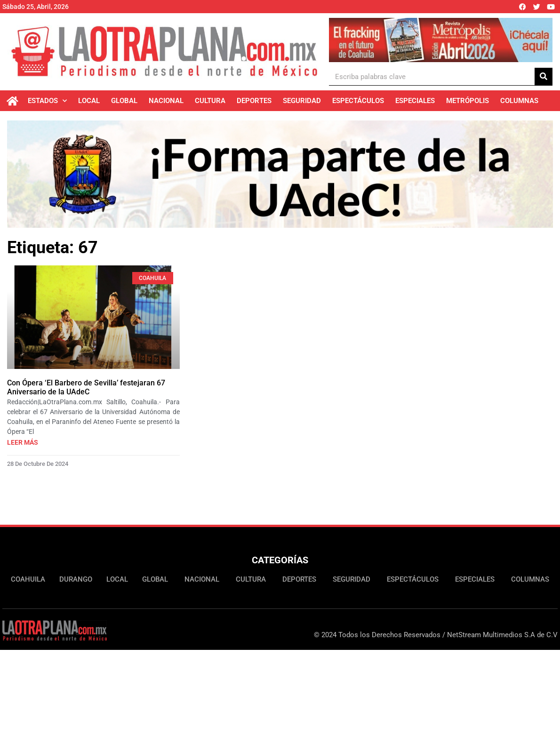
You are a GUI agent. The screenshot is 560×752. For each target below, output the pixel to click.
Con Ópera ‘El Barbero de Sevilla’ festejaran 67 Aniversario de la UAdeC (86, 387)
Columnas (519, 101)
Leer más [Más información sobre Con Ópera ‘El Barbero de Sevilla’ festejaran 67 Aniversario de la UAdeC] (23, 442)
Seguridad (302, 101)
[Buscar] (544, 76)
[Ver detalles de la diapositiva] (441, 40)
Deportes (254, 101)
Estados (47, 101)
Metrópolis (468, 101)
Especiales (415, 101)
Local (89, 101)
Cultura (210, 101)
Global (124, 101)
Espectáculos (358, 101)
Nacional (166, 101)
